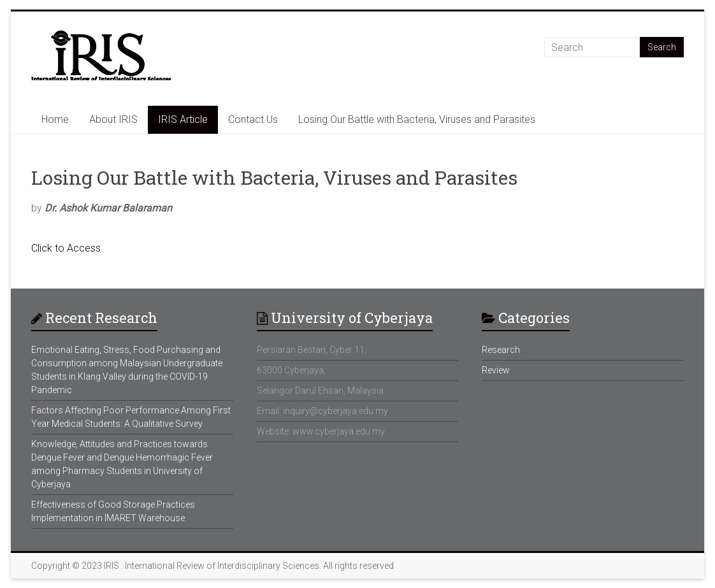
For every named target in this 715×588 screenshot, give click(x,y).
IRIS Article (183, 119)
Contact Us (253, 119)
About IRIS (113, 119)
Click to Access (66, 248)
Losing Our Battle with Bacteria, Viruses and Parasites (417, 119)
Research (501, 350)
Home (55, 119)
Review (496, 370)
